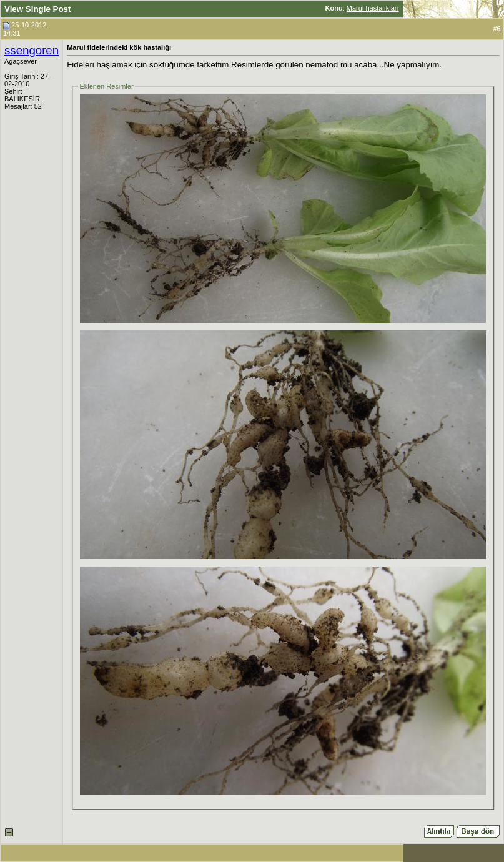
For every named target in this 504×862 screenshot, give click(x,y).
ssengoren (32, 50)
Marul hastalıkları (373, 8)
